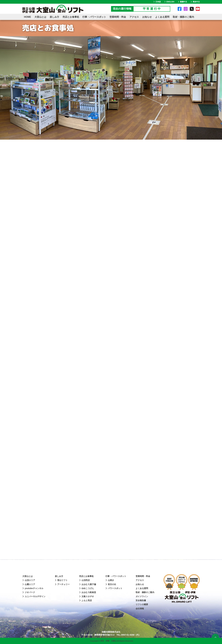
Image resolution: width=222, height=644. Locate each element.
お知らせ (147, 17)
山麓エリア (29, 584)
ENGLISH (169, 2)
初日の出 (111, 584)
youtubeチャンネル (33, 588)
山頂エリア (29, 580)
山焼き (110, 580)
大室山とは (40, 17)
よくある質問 (162, 17)
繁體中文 (183, 2)
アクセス (134, 17)
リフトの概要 (142, 604)
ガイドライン (142, 596)
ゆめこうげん (87, 588)
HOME (28, 17)
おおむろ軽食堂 (88, 592)
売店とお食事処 (71, 17)
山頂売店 (84, 580)
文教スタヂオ (87, 596)
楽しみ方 (54, 17)
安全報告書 (141, 600)
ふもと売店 (85, 600)
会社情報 (140, 609)
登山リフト (61, 580)
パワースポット (114, 588)
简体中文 (195, 2)
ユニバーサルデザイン (34, 596)
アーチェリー (62, 584)
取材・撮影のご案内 (183, 17)
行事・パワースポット (94, 17)
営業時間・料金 (118, 17)
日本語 (157, 2)
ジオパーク (29, 592)
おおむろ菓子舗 (88, 584)
